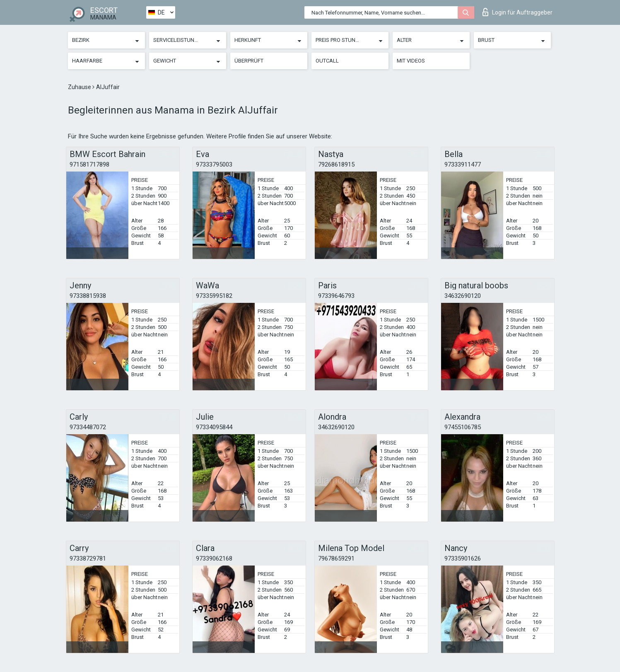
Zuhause (80, 87)
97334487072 (88, 427)
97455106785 (463, 427)
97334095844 (214, 427)
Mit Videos (411, 61)
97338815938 (88, 296)
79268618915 (336, 164)
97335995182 (214, 296)
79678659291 (336, 558)
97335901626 (463, 558)
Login (517, 12)
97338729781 (88, 558)
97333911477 (463, 164)
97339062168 (214, 558)
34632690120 (463, 296)
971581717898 (89, 164)
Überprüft (249, 61)
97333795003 (214, 164)
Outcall (327, 61)
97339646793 (336, 296)
